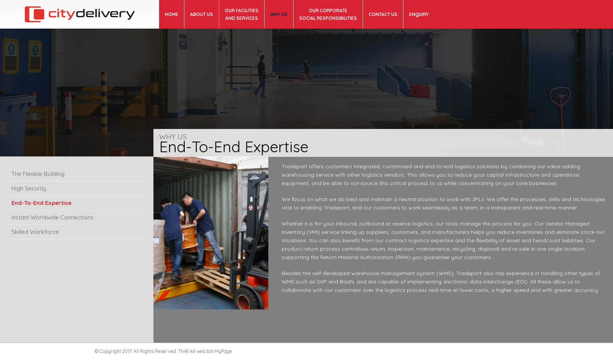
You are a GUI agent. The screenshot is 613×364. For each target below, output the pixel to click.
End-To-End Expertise (41, 203)
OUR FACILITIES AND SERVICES (242, 14)
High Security (29, 188)
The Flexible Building (38, 174)
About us (202, 14)
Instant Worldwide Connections (52, 217)
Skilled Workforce (35, 232)
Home (172, 14)
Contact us (383, 14)
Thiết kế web (192, 351)
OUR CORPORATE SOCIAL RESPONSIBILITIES (328, 14)
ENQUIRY (419, 14)
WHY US (279, 14)
